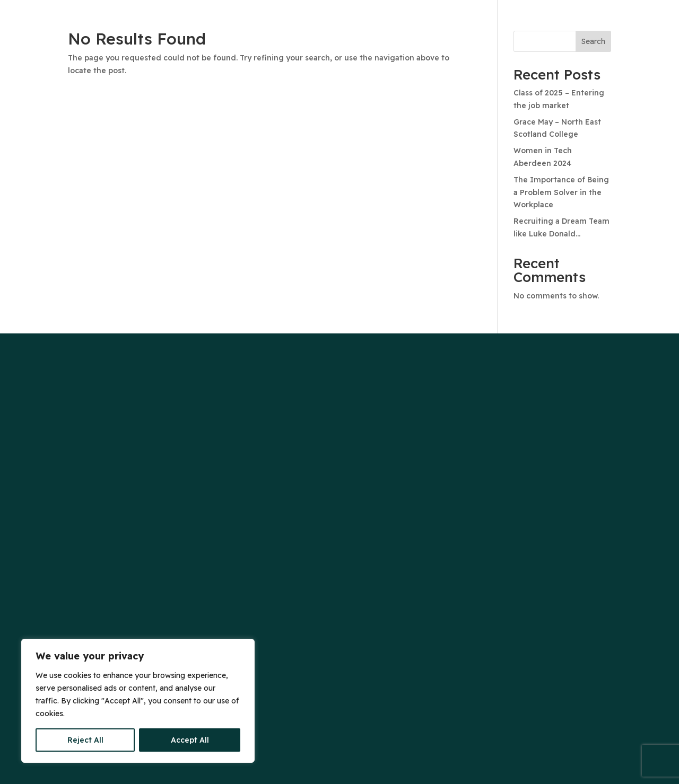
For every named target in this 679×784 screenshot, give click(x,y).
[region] (138, 701)
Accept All (190, 740)
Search (593, 41)
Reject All (85, 740)
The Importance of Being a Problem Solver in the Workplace (561, 192)
